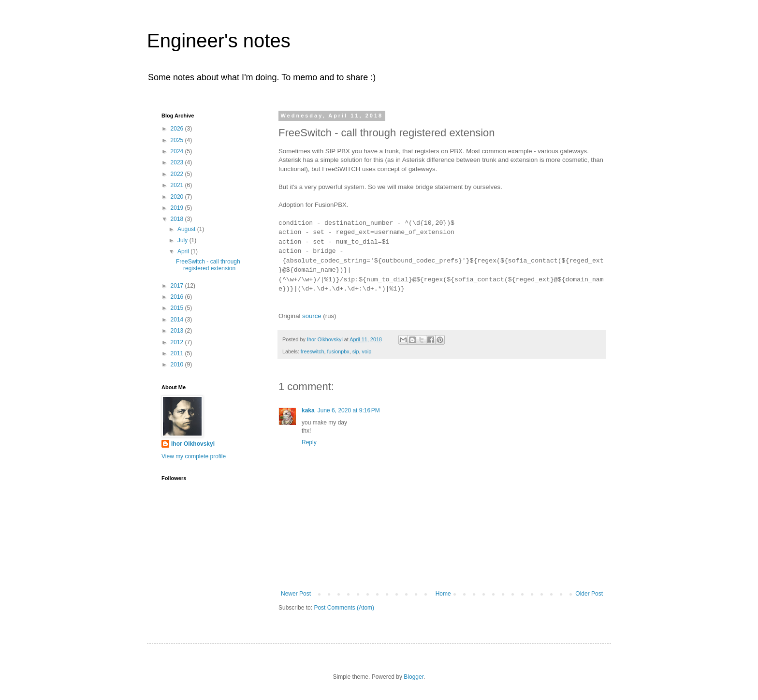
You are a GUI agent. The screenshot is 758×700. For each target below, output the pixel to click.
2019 (178, 208)
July (183, 240)
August (187, 229)
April (184, 251)
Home (443, 594)
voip (366, 351)
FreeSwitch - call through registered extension (208, 265)
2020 (178, 197)
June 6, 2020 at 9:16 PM (349, 410)
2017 (178, 286)
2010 (178, 365)
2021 (178, 185)
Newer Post (296, 594)
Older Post (589, 594)
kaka (308, 410)
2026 (178, 129)
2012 (178, 342)
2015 (178, 308)
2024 (178, 151)
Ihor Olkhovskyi (193, 444)
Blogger (414, 677)
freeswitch (313, 351)
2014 (178, 320)
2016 (178, 297)
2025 (178, 140)
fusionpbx (338, 351)
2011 (178, 353)
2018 (178, 219)
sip (356, 351)
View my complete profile (194, 456)
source (312, 316)
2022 (178, 174)
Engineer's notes (219, 41)
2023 (178, 162)
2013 (178, 331)
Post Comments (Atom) (344, 608)
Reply (309, 442)
